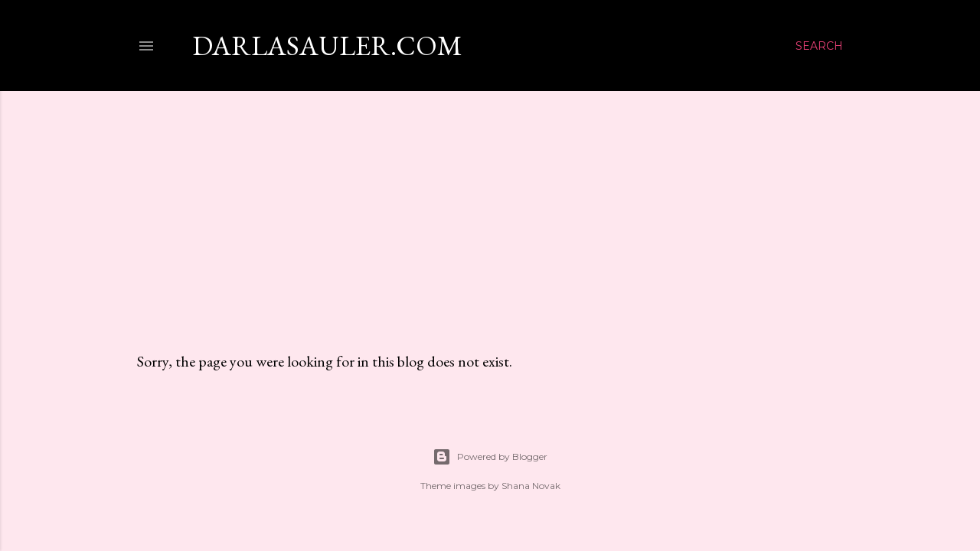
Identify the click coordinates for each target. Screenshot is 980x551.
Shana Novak (531, 486)
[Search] (819, 46)
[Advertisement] (490, 206)
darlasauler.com (327, 46)
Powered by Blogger (490, 457)
